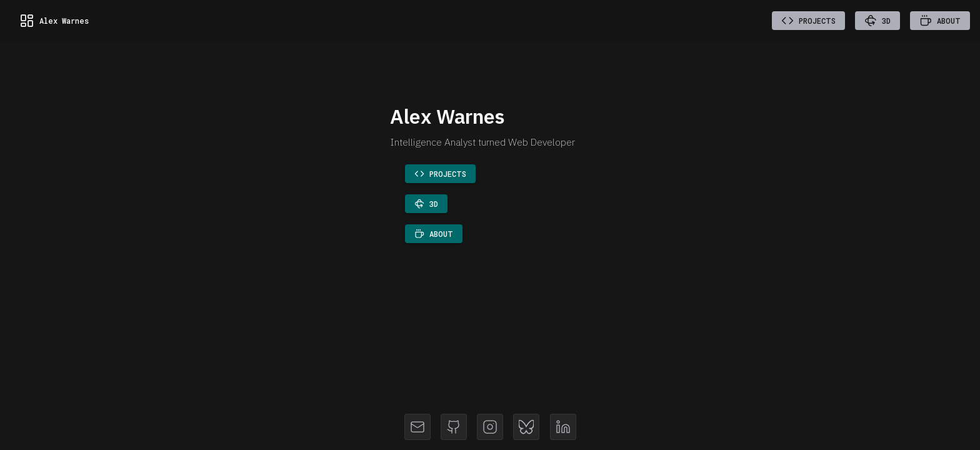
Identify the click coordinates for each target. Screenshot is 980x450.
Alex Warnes (54, 21)
